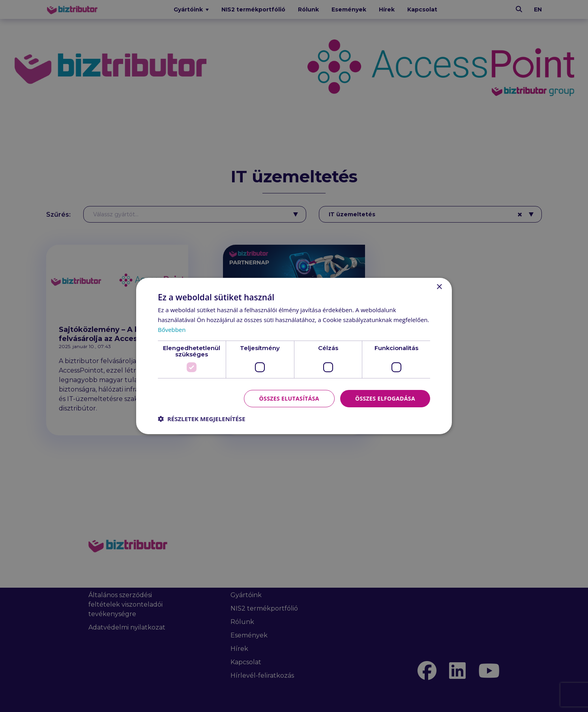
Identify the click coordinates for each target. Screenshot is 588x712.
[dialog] (294, 356)
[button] (202, 419)
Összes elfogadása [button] (385, 398)
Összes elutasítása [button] (289, 398)
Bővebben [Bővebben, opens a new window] (172, 330)
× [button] (439, 287)
